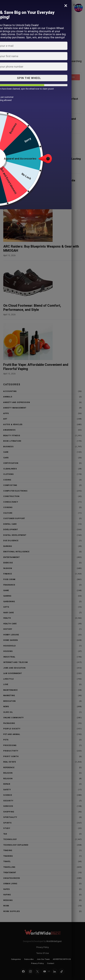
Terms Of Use (43, 953)
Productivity (11, 751)
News (6, 707)
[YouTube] (46, 971)
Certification (11, 463)
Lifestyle (8, 679)
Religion (8, 773)
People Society (12, 729)
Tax (5, 834)
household (9, 646)
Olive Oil (8, 712)
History (8, 629)
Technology (10, 839)
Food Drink (9, 579)
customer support (14, 518)
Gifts (6, 607)
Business (8, 447)
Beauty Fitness (12, 436)
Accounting (10, 391)
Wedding (8, 900)
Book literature (12, 441)
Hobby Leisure (11, 635)
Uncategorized (12, 878)
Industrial (9, 657)
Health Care (10, 624)
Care (6, 452)
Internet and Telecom (16, 662)
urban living (10, 884)
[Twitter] (37, 971)
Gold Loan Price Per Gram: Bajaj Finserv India (47, 180)
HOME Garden (11, 640)
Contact (51, 963)
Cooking (8, 507)
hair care (8, 613)
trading (8, 850)
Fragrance (9, 585)
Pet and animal (12, 734)
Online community (13, 718)
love (6, 684)
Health (7, 618)
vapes (7, 889)
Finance (8, 574)
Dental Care (10, 524)
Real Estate (10, 762)
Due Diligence (11, 541)
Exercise (8, 563)
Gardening (9, 602)
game (6, 590)
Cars (6, 458)
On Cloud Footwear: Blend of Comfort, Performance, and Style (32, 308)
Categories (16, 959)
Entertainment (12, 557)
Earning (8, 546)
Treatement (10, 873)
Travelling (9, 867)
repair (7, 784)
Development (11, 530)
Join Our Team (43, 959)
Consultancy (11, 502)
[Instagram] (30, 971)
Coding (7, 480)
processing (10, 745)
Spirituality (10, 817)
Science (8, 795)
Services (8, 806)
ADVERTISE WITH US (62, 959)
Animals (8, 397)
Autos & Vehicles (13, 425)
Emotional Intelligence (16, 552)
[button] (5, 5)
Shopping (9, 812)
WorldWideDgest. (54, 941)
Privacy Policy (43, 947)
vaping (7, 895)
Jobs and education (14, 668)
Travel (7, 862)
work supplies (12, 911)
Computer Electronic (15, 491)
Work (6, 906)
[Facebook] (23, 971)
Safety (7, 790)
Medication (9, 701)
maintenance (10, 690)
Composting (10, 485)
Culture (8, 513)
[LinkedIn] (55, 971)
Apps (6, 413)
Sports (7, 823)
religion (8, 779)
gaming (7, 596)
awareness (9, 430)
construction (11, 496)
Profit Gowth (11, 756)
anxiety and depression (17, 402)
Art (5, 419)
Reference (9, 768)
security (8, 801)
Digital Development (15, 535)
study (7, 828)
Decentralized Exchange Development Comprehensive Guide (43, 140)
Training (8, 856)
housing (8, 651)
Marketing (9, 696)
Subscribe (29, 959)
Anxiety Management (15, 408)
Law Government (13, 673)
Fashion (8, 568)
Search (71, 77)
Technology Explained (16, 845)
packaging (9, 723)
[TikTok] (62, 971)
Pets (6, 740)
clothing (8, 474)
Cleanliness (10, 469)
